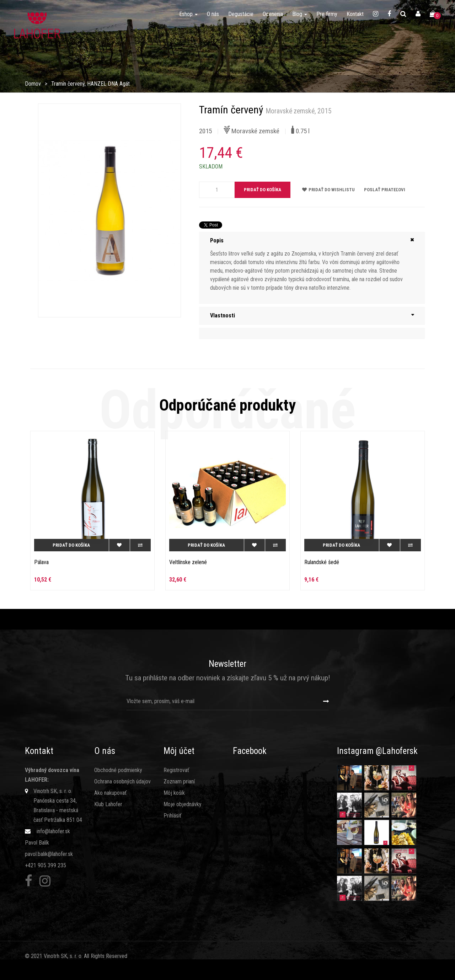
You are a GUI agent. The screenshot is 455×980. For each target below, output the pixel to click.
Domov (33, 84)
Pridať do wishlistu (328, 190)
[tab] (312, 240)
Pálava (41, 562)
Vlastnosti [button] (223, 315)
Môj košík (174, 793)
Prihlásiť (172, 816)
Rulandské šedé (322, 562)
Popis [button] (217, 240)
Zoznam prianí (179, 781)
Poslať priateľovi (385, 190)
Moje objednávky (183, 804)
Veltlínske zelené (188, 562)
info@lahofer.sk (53, 831)
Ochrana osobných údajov (122, 781)
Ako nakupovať (110, 793)
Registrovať (176, 770)
